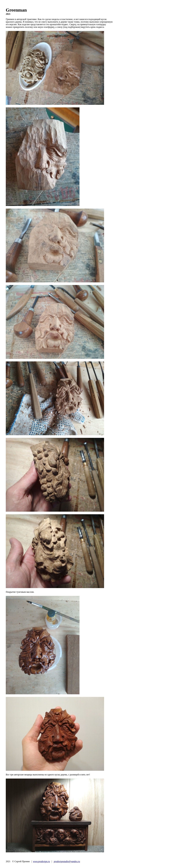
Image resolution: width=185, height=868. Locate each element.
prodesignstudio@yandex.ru (67, 861)
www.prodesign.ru (41, 861)
